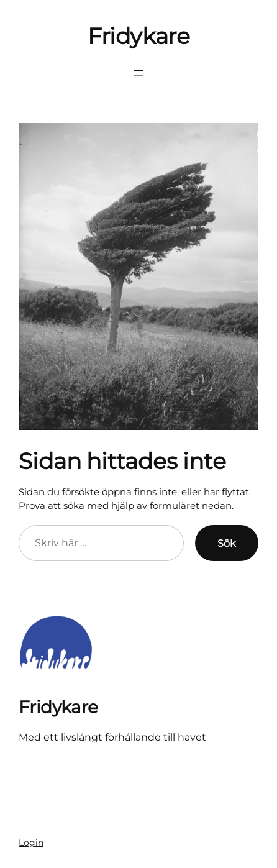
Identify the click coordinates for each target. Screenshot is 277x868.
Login (31, 843)
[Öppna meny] (138, 73)
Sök (227, 543)
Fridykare (139, 36)
